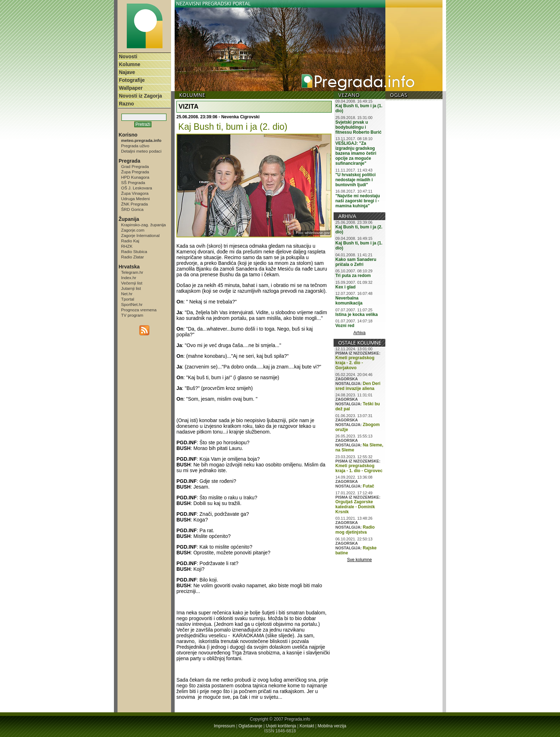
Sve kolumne (359, 560)
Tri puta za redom (353, 276)
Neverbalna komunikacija (349, 301)
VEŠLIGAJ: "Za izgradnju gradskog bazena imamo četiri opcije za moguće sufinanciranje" (356, 153)
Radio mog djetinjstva (355, 530)
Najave (127, 72)
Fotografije (132, 80)
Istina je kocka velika (357, 315)
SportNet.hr (132, 304)
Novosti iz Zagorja (141, 96)
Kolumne (130, 64)
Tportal (128, 299)
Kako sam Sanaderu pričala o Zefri (356, 262)
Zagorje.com (133, 230)
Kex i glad (346, 287)
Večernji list (132, 283)
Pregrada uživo (135, 146)
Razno (126, 104)
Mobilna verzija (332, 726)
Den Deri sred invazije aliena (358, 386)
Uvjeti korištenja (281, 726)
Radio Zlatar (132, 257)
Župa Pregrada (135, 172)
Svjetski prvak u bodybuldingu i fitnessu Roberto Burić (358, 127)
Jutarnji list (131, 288)
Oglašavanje (251, 726)
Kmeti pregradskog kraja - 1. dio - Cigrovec (359, 468)
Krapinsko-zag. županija (143, 225)
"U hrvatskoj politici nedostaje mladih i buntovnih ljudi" (356, 180)
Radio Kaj (130, 241)
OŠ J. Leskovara (137, 188)
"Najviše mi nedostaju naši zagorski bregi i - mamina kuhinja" (358, 201)
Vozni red (345, 326)
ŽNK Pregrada (134, 204)
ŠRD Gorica (132, 209)
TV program (132, 315)
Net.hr (127, 294)
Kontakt (307, 726)
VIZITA (189, 107)
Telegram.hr (132, 272)
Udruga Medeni (135, 199)
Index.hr (129, 278)
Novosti (128, 56)
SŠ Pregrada (133, 182)
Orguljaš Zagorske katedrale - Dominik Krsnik (355, 507)
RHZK (127, 246)
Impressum (224, 726)
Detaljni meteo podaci (141, 151)
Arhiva (360, 333)
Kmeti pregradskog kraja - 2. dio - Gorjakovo (355, 363)
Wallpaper (131, 88)
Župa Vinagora (135, 193)
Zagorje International (140, 235)
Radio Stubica (134, 251)
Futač (369, 486)
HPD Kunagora (135, 177)
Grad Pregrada (135, 166)
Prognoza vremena (139, 310)
